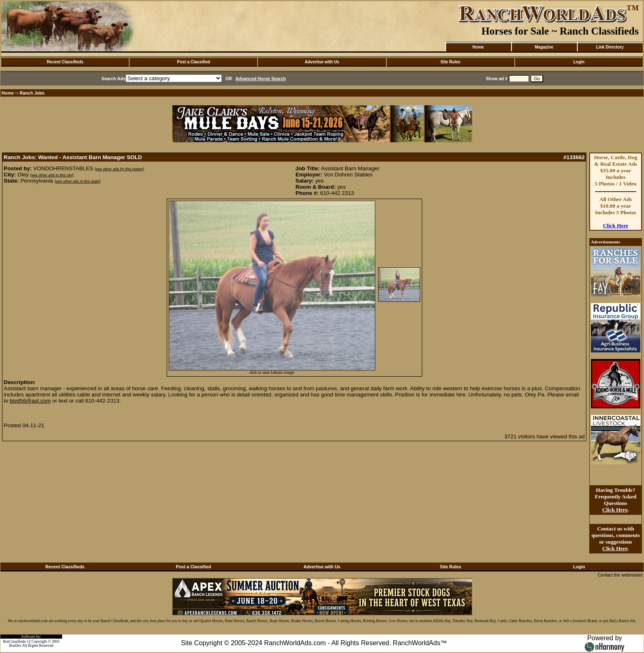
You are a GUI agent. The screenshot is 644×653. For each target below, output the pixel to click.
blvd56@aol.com (30, 401)
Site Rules (450, 62)
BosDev (15, 646)
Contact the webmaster (620, 575)
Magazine (544, 47)
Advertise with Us (322, 62)
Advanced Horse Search (261, 79)
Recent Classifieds (65, 62)
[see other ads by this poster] (119, 169)
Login (579, 62)
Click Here (616, 226)
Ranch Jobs (32, 93)
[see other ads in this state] (78, 181)
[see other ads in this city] (52, 175)
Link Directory (610, 47)
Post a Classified (193, 62)
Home (478, 47)
